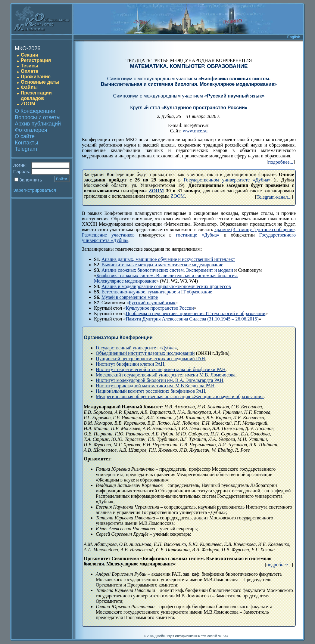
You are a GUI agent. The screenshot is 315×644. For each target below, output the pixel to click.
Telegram (26, 149)
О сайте (25, 136)
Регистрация (36, 60)
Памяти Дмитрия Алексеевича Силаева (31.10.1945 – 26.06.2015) (192, 319)
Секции (30, 55)
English (294, 37)
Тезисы (30, 66)
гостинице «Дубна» (198, 235)
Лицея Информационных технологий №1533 (196, 636)
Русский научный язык (152, 303)
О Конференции (35, 111)
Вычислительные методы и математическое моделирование (162, 265)
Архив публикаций (38, 124)
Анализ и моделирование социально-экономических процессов (166, 286)
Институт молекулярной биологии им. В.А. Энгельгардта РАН (160, 380)
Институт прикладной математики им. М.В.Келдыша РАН (155, 386)
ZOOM (28, 104)
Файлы (29, 87)
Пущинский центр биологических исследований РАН (150, 359)
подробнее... (281, 162)
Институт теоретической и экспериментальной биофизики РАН (161, 369)
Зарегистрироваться (35, 190)
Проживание (36, 77)
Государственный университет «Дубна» (136, 348)
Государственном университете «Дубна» (227, 180)
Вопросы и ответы (38, 117)
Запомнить (31, 180)
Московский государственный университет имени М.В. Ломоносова (166, 375)
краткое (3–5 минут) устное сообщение (254, 229)
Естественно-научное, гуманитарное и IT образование (157, 292)
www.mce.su (195, 131)
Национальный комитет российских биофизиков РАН (150, 391)
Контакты (27, 143)
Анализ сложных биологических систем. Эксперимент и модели (167, 270)
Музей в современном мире (130, 297)
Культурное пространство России (160, 308)
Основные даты (40, 82)
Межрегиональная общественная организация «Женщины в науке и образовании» (180, 396)
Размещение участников (108, 235)
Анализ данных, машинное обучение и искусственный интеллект (168, 259)
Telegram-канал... (274, 197)
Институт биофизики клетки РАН (130, 364)
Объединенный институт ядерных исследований (145, 353)
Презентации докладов (36, 96)
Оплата (30, 71)
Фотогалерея (31, 130)
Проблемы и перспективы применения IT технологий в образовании (195, 313)
